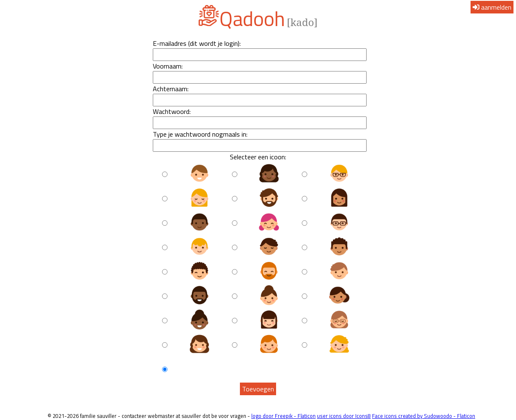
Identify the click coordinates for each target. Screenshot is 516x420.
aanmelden (492, 7)
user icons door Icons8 (344, 416)
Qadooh (252, 19)
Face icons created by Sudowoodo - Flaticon (424, 416)
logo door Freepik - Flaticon (283, 416)
